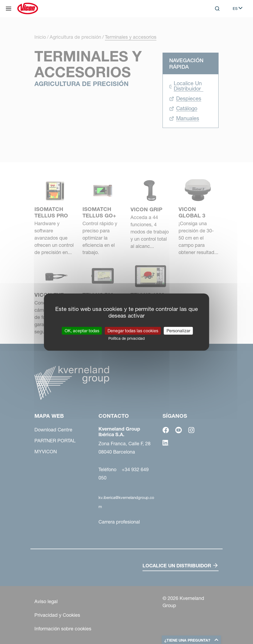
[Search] (217, 9)
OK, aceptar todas (82, 330)
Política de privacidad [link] (127, 338)
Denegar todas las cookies (133, 330)
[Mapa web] (9, 9)
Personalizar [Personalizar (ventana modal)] (178, 330)
